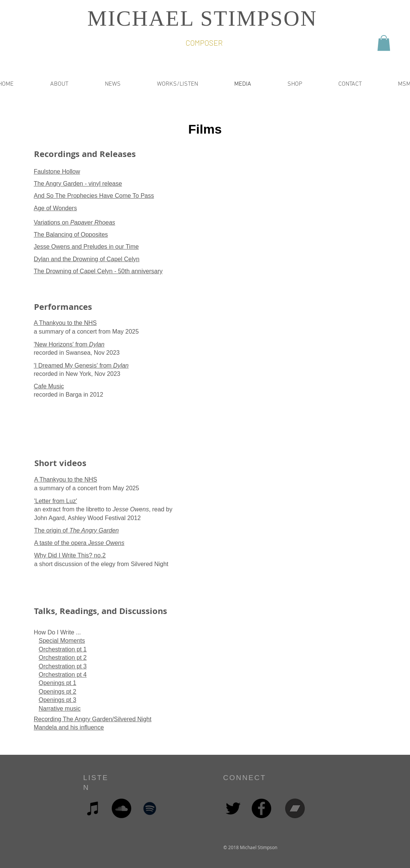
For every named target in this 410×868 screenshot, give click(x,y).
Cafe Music (49, 386)
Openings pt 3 (58, 700)
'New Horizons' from (69, 344)
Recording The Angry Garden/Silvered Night (93, 719)
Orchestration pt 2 (63, 658)
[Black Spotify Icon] (150, 808)
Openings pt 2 (58, 692)
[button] (384, 43)
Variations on (75, 222)
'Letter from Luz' (56, 501)
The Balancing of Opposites (71, 235)
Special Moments (62, 641)
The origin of (77, 530)
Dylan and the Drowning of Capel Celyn (87, 259)
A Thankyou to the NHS (65, 323)
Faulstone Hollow (57, 172)
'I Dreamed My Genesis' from (81, 366)
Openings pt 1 (58, 683)
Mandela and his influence (69, 727)
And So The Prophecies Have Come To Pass (94, 196)
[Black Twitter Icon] (233, 808)
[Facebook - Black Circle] (261, 808)
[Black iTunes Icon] (93, 808)
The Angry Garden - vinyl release (78, 184)
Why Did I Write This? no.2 (70, 555)
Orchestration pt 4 (63, 675)
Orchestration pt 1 (63, 649)
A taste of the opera (79, 543)
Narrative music (60, 709)
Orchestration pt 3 (63, 666)
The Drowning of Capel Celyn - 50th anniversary (98, 271)
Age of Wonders (55, 208)
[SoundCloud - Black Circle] (121, 808)
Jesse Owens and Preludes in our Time (86, 247)
